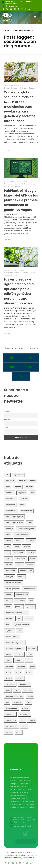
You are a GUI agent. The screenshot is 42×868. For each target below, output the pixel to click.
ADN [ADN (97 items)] (7, 475)
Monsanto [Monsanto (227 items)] (32, 648)
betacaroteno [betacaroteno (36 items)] (11, 511)
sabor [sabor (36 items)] (8, 690)
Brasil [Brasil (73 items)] (29, 523)
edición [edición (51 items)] (21, 577)
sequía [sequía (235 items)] (30, 696)
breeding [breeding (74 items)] (9, 529)
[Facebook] (12, 358)
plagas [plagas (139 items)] (8, 672)
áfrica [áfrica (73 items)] (19, 732)
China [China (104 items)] (17, 547)
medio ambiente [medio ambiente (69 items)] (12, 637)
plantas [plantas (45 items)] (28, 672)
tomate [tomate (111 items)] (25, 708)
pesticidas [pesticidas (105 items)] (22, 666)
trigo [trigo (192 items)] (22, 720)
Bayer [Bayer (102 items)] (22, 505)
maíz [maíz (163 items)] (20, 631)
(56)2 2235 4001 (12, 6)
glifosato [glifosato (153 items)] (9, 619)
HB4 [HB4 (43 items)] (7, 624)
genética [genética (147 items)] (30, 607)
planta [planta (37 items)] (18, 672)
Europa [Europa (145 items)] (8, 601)
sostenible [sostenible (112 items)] (18, 702)
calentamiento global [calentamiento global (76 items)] (26, 529)
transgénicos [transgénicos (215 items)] (11, 720)
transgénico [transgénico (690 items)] (24, 714)
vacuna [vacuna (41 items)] (9, 732)
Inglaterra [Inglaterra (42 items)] (9, 631)
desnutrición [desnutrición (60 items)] (10, 571)
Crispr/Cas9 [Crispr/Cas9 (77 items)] (21, 559)
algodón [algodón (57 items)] (18, 487)
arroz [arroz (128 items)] (32, 493)
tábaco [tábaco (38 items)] (32, 720)
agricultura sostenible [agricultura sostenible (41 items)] (27, 481)
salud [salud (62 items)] (17, 690)
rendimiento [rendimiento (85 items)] (24, 684)
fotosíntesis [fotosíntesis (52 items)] (20, 601)
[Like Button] (35, 151)
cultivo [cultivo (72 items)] (33, 559)
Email (6, 428)
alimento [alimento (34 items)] (29, 487)
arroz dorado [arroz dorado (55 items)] (11, 499)
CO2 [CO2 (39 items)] (7, 553)
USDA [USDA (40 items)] (24, 726)
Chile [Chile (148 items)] (8, 547)
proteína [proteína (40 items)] (20, 678)
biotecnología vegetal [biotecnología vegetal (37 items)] (14, 523)
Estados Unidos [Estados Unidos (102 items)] (22, 595)
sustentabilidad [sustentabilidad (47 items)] (11, 708)
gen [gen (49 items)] (31, 601)
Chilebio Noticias (10, 88)
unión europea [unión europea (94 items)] (11, 726)
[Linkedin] (30, 367)
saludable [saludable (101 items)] (28, 690)
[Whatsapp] (21, 376)
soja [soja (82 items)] (7, 702)
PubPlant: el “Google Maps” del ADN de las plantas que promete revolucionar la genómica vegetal (21, 200)
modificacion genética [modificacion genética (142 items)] (14, 648)
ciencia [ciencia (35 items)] (27, 547)
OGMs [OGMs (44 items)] (8, 660)
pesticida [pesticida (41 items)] (9, 666)
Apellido (7, 420)
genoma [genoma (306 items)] (19, 607)
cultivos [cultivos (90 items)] (9, 565)
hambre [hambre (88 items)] (29, 619)
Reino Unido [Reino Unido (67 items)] (10, 684)
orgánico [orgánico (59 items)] (19, 660)
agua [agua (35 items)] (8, 487)
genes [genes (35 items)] (8, 607)
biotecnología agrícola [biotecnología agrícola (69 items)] (14, 517)
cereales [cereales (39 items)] (31, 541)
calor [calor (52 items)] (8, 535)
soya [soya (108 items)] (28, 702)
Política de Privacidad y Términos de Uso (20, 858)
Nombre (7, 412)
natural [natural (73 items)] (8, 654)
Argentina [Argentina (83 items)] (22, 493)
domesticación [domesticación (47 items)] (26, 571)
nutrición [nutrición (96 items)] (19, 654)
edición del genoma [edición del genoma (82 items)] (13, 583)
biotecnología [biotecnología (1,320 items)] (27, 511)
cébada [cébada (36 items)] (30, 565)
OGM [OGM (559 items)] (30, 654)
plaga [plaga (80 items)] (33, 666)
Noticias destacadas (28, 88)
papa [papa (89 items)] (29, 660)
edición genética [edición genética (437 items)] (12, 589)
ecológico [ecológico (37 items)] (9, 577)
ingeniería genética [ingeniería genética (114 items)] (21, 624)
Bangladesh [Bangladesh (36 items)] (10, 505)
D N (20, 86)
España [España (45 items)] (8, 595)
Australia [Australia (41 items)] (24, 499)
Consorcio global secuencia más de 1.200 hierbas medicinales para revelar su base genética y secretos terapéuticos (20, 107)
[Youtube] (12, 367)
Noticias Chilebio (10, 275)
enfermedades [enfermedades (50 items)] (29, 589)
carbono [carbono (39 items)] (19, 541)
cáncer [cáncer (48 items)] (19, 565)
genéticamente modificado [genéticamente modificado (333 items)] (16, 613)
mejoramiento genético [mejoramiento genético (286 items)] (15, 643)
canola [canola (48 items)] (8, 541)
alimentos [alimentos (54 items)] (9, 493)
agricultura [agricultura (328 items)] (10, 481)
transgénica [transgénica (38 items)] (10, 714)
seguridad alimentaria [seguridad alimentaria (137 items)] (14, 696)
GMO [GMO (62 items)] (19, 619)
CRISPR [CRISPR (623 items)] (8, 559)
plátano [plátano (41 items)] (9, 678)
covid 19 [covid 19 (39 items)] (31, 553)
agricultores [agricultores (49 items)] (18, 475)
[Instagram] (30, 358)
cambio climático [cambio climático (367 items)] (21, 535)
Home (7, 30)
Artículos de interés (12, 184)
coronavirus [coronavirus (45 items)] (18, 553)
